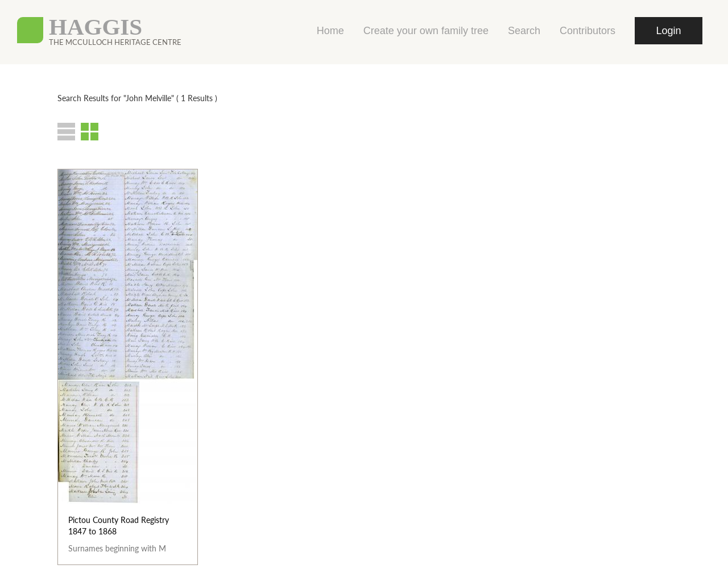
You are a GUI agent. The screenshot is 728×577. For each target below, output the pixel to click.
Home (330, 31)
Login (668, 31)
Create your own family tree (426, 31)
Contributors (588, 31)
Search (524, 31)
